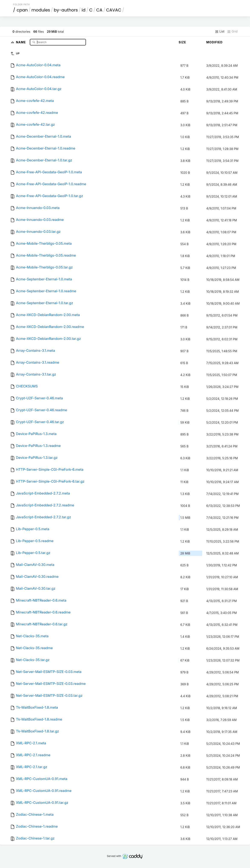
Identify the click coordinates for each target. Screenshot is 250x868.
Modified (215, 42)
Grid (232, 31)
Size (182, 42)
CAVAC (114, 10)
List (220, 31)
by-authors (66, 10)
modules (41, 10)
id (83, 10)
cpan (22, 10)
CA (99, 10)
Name (21, 42)
